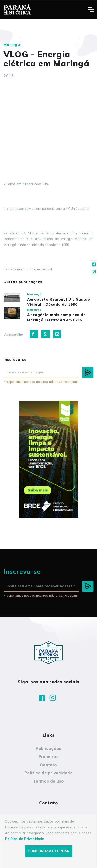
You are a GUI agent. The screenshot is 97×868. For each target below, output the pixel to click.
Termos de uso (49, 781)
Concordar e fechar (49, 851)
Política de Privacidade (25, 839)
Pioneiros (48, 757)
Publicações (48, 748)
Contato (48, 765)
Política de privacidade (49, 773)
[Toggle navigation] (91, 9)
